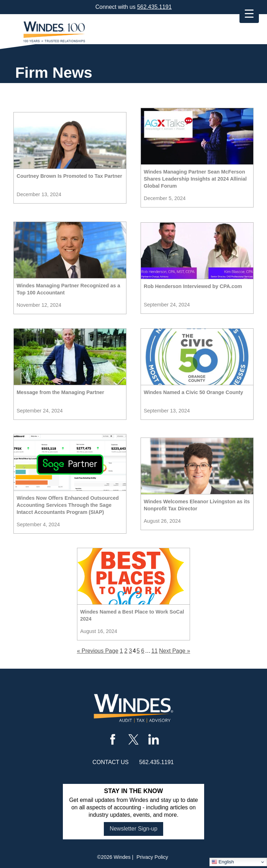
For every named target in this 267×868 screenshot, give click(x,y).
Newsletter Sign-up (133, 829)
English (223, 862)
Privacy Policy (152, 857)
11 (154, 651)
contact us (111, 762)
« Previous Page (98, 651)
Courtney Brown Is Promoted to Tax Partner (69, 176)
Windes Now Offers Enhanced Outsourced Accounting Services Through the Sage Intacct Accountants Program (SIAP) (68, 505)
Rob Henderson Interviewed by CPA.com (193, 286)
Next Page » (174, 651)
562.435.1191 (154, 7)
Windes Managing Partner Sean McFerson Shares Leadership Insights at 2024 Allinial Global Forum (195, 179)
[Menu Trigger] (249, 13)
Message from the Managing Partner (60, 392)
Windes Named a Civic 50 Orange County (193, 392)
